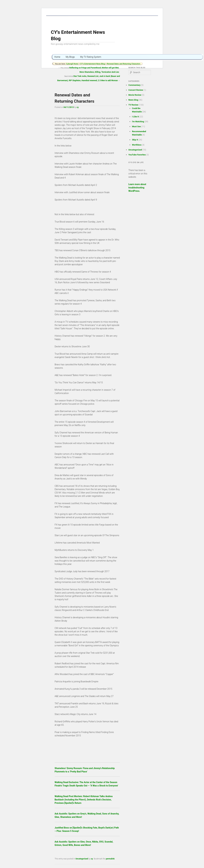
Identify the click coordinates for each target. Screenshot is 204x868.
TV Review (133, 105)
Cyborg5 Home (72, 64)
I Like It (135, 117)
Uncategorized (82, 859)
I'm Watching (138, 122)
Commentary (134, 85)
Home (57, 57)
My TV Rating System (91, 57)
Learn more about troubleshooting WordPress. (137, 188)
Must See (136, 126)
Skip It (135, 140)
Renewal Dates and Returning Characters (124, 64)
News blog (133, 100)
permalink (110, 859)
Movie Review (135, 95)
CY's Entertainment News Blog (93, 64)
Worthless (137, 145)
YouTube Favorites (137, 155)
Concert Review (136, 90)
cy (78, 107)
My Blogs (70, 57)
